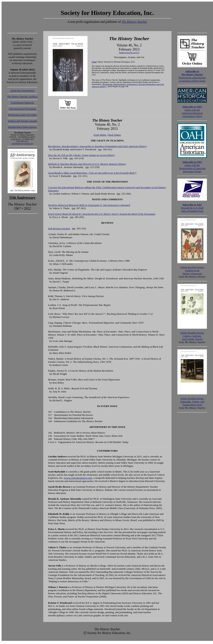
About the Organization (22, 90)
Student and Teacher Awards (22, 121)
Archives (22, 96)
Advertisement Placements (22, 109)
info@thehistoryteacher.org (22, 143)
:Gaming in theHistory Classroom (192, 270)
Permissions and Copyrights (22, 115)
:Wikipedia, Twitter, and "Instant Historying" (192, 402)
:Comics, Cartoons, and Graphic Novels (192, 336)
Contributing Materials (22, 103)
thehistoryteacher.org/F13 (129, 53)
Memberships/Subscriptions (22, 127)
